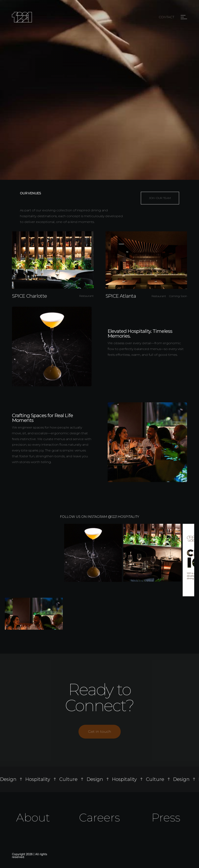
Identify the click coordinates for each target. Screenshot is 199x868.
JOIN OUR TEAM (160, 198)
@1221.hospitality (124, 517)
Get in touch (100, 732)
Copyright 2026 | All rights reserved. (30, 856)
